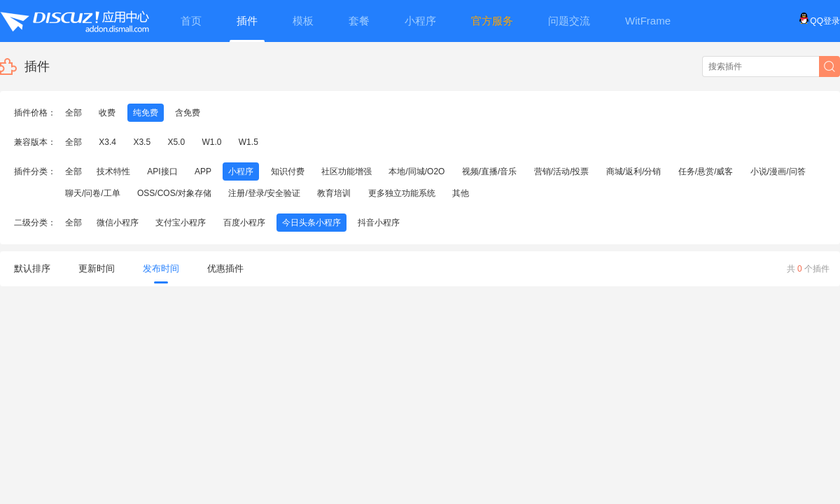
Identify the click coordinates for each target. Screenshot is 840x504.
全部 (73, 113)
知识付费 (288, 171)
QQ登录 (819, 21)
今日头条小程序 (311, 223)
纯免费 (146, 113)
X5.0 (176, 142)
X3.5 (142, 142)
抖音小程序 (379, 223)
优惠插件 (225, 268)
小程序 (241, 171)
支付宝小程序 (181, 223)
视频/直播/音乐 (490, 171)
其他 (461, 193)
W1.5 (248, 142)
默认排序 (32, 268)
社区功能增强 (346, 171)
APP (203, 171)
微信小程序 (118, 223)
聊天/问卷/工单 (93, 193)
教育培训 (334, 193)
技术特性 (113, 171)
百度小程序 (244, 223)
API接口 (162, 171)
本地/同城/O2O (416, 171)
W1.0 (211, 142)
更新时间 (97, 268)
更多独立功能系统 (402, 193)
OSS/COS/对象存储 (174, 193)
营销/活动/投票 (562, 171)
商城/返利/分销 (634, 171)
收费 (107, 113)
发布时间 (161, 273)
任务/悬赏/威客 (706, 171)
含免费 (188, 113)
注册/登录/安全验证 (264, 193)
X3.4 (107, 142)
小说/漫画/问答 (778, 171)
